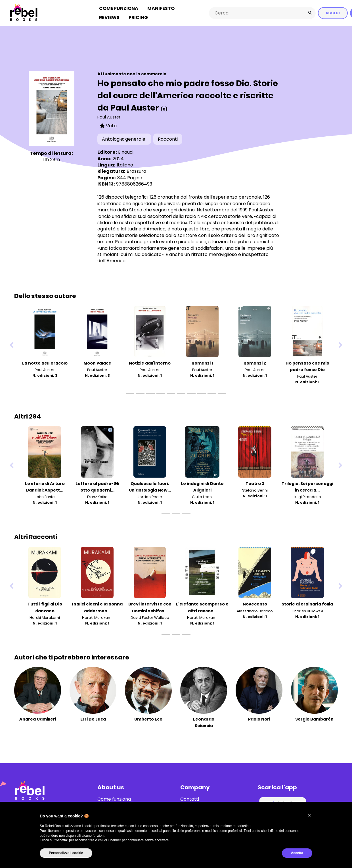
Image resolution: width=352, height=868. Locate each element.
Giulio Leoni (202, 497)
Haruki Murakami (45, 617)
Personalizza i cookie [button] (66, 853)
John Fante (45, 497)
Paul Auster (109, 117)
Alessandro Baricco (255, 610)
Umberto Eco (148, 719)
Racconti (168, 139)
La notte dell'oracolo (45, 363)
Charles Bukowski (307, 610)
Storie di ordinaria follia (307, 604)
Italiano (125, 164)
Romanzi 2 (255, 363)
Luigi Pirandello (307, 497)
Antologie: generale (124, 139)
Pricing (138, 17)
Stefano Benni (255, 490)
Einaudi (126, 152)
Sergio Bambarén (314, 719)
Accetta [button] (297, 853)
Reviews (109, 17)
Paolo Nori (259, 719)
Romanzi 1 (202, 363)
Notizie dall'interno (150, 363)
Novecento (255, 604)
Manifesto (161, 8)
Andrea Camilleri (38, 719)
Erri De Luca (93, 719)
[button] (309, 815)
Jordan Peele (150, 497)
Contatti (190, 799)
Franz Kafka (97, 497)
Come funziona (119, 8)
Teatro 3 (255, 483)
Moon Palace (97, 363)
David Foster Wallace (150, 617)
